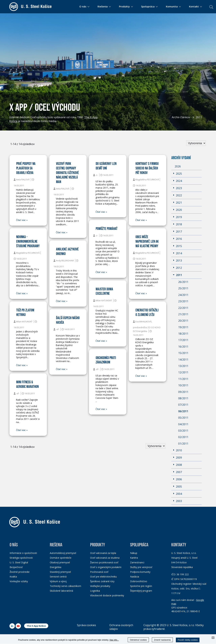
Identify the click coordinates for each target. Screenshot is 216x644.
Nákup (134, 553)
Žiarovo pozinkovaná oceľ (104, 562)
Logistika (95, 591)
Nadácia (135, 577)
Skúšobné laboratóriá (61, 591)
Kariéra (134, 558)
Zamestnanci (137, 562)
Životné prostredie (20, 572)
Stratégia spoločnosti (21, 558)
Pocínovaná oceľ (99, 572)
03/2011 (183, 431)
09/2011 (183, 392)
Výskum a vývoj (58, 581)
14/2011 (183, 360)
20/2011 (183, 321)
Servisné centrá (58, 577)
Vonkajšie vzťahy (19, 581)
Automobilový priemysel (63, 553)
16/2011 (183, 347)
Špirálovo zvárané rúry (102, 581)
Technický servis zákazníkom (65, 586)
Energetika (56, 567)
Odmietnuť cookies (138, 640)
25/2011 (183, 288)
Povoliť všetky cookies (188, 640)
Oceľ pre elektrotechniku (103, 577)
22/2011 (183, 308)
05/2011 (183, 418)
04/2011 (183, 424)
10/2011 (183, 385)
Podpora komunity (140, 572)
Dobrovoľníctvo (139, 581)
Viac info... (114, 640)
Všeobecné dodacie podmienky (107, 595)
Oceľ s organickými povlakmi (106, 567)
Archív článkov (181, 117)
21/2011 (183, 314)
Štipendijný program (141, 591)
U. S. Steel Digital (19, 562)
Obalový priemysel (60, 562)
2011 (199, 117)
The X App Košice (36, 626)
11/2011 (183, 379)
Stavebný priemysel (60, 572)
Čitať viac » (22, 220)
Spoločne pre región (141, 586)
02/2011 (183, 437)
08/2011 (183, 398)
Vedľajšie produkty (100, 586)
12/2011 (183, 372)
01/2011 (183, 444)
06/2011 (183, 411)
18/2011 (183, 334)
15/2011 (183, 353)
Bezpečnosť (16, 567)
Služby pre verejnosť (141, 567)
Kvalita (13, 577)
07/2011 (183, 405)
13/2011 (183, 366)
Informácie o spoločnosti (23, 553)
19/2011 (183, 327)
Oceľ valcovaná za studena (105, 558)
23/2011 (183, 301)
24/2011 (183, 295)
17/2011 (183, 340)
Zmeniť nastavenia (162, 640)
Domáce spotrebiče (61, 558)
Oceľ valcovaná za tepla (103, 553)
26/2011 (183, 282)
